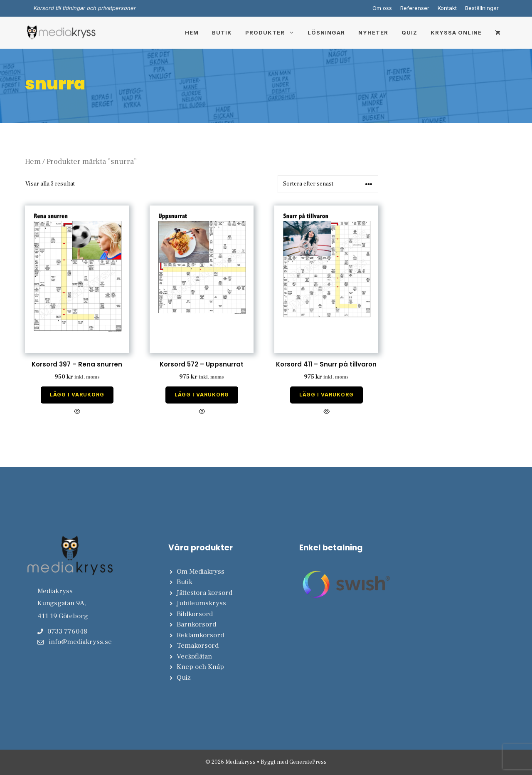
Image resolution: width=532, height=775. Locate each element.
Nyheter (373, 32)
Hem (192, 32)
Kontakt (447, 8)
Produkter (273, 32)
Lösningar (326, 32)
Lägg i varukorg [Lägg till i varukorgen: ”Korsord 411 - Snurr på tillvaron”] (326, 395)
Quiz (409, 32)
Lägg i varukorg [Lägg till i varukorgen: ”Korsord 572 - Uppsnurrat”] (202, 395)
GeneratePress (308, 762)
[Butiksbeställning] (328, 184)
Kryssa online (456, 32)
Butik (222, 32)
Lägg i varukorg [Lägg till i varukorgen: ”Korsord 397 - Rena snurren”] (77, 395)
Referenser (415, 8)
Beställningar (482, 8)
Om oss (382, 8)
